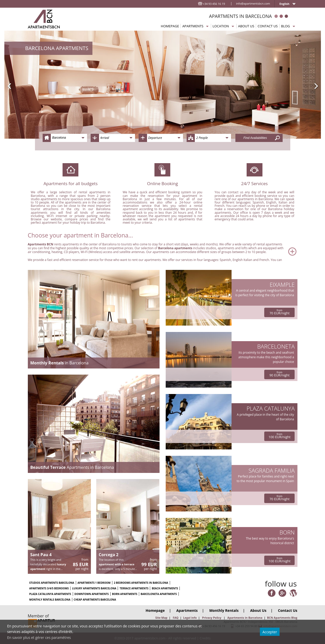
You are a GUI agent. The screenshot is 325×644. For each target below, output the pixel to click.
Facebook (272, 593)
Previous (8, 86)
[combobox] (65, 138)
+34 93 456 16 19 (214, 4)
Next (317, 86)
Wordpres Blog (293, 593)
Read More (163, 252)
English (284, 4)
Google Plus (282, 593)
